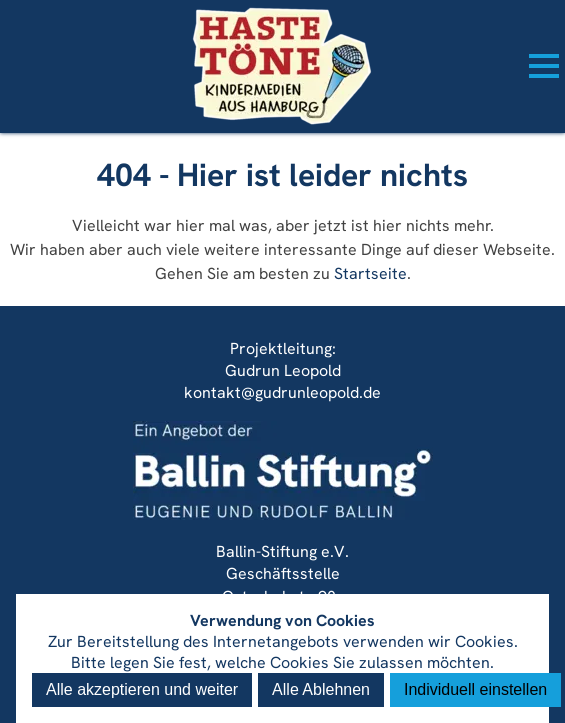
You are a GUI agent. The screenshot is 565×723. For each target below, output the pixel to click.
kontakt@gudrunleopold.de (282, 392)
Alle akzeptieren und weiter (142, 689)
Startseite (370, 273)
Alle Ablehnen (321, 689)
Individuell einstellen (475, 689)
